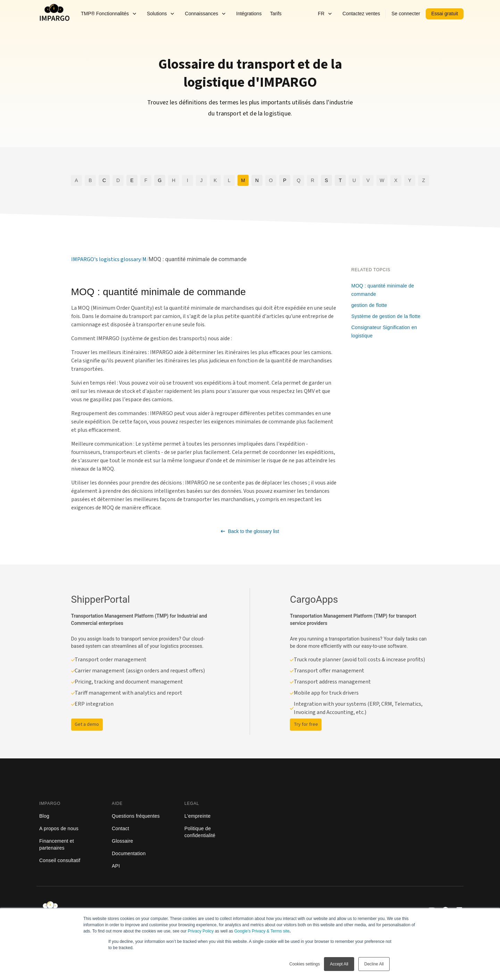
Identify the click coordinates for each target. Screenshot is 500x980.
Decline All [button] (374, 964)
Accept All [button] (339, 964)
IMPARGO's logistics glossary (106, 259)
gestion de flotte (369, 305)
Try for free (306, 724)
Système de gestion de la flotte (386, 316)
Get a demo (87, 724)
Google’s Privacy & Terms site (262, 931)
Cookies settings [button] (305, 964)
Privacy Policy (201, 931)
